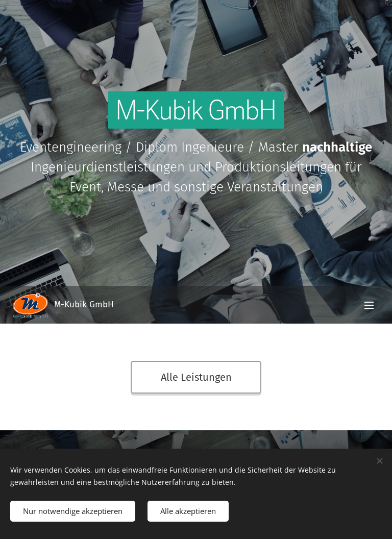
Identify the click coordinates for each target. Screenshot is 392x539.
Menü (369, 305)
